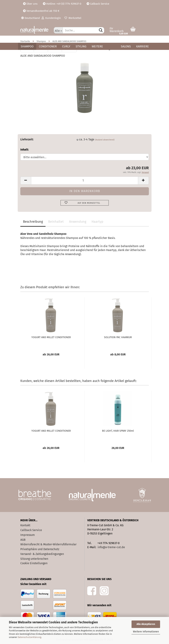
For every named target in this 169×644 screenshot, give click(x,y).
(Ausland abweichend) (105, 140)
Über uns (30, 4)
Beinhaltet (56, 222)
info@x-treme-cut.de (111, 547)
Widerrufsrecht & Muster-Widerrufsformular (48, 544)
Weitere (97, 46)
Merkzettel (73, 18)
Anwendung (78, 222)
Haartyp (97, 222)
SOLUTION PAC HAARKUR (118, 337)
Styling (81, 46)
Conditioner (48, 46)
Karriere (142, 46)
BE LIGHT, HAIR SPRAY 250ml (118, 431)
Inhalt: (25, 150)
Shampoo (27, 46)
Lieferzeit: (27, 139)
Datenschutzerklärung (29, 637)
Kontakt (25, 525)
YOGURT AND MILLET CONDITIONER (51, 337)
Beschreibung (33, 222)
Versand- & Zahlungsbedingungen (42, 554)
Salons (126, 46)
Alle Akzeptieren (146, 624)
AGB (23, 540)
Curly (66, 46)
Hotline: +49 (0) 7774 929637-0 (62, 4)
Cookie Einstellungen (34, 563)
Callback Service (98, 4)
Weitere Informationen (146, 632)
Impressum (28, 535)
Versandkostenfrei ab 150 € (41, 11)
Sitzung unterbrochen (34, 559)
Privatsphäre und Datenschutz (40, 549)
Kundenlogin (51, 18)
